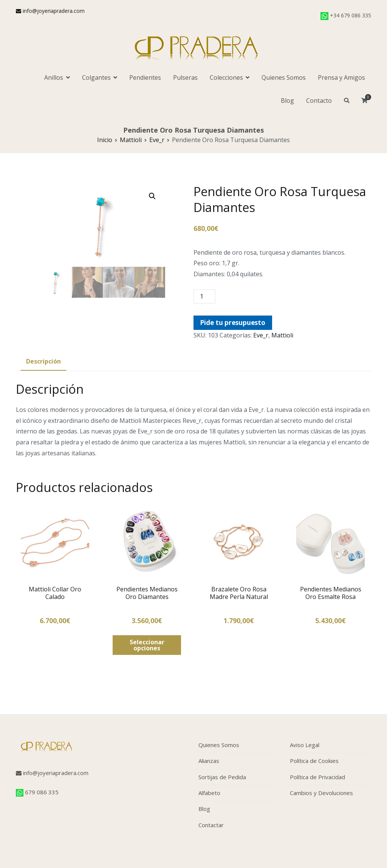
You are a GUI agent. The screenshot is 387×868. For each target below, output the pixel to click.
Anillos (54, 77)
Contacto (319, 101)
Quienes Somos (284, 77)
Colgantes (96, 77)
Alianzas (209, 761)
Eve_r (157, 140)
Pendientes (145, 77)
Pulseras (185, 77)
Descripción (43, 361)
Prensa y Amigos (341, 77)
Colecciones (226, 77)
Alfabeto (209, 793)
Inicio (105, 140)
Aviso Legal (305, 745)
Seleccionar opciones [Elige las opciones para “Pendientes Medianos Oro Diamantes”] (147, 645)
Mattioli (131, 140)
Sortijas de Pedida (222, 777)
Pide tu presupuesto (233, 323)
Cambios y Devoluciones (321, 793)
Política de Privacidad (317, 777)
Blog (287, 101)
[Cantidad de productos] (204, 296)
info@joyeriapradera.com (50, 11)
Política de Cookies (314, 761)
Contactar (211, 825)
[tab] (43, 362)
